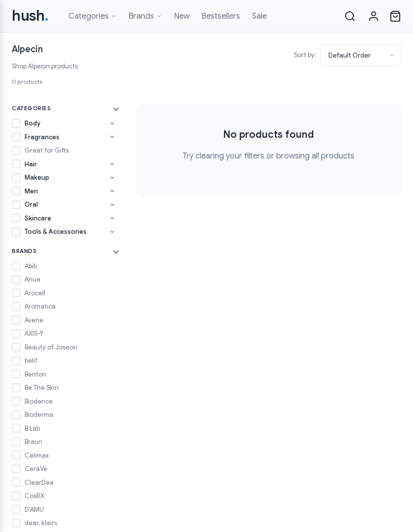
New (182, 16)
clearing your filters (230, 156)
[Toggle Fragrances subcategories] (112, 137)
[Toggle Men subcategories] (112, 191)
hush (30, 16)
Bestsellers (221, 16)
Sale (259, 16)
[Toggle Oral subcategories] (112, 205)
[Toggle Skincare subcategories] (112, 218)
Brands (145, 16)
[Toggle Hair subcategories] (112, 164)
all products (333, 156)
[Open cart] (395, 16)
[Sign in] (374, 16)
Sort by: (305, 55)
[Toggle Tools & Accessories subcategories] (112, 232)
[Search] (350, 16)
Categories (93, 16)
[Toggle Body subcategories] (112, 124)
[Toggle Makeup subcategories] (112, 178)
